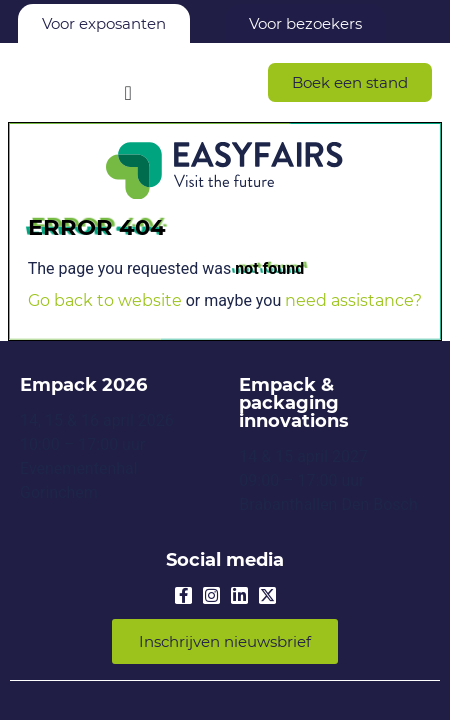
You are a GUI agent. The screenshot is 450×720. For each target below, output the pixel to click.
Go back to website (105, 300)
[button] (350, 82)
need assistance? (353, 300)
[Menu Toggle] (128, 93)
